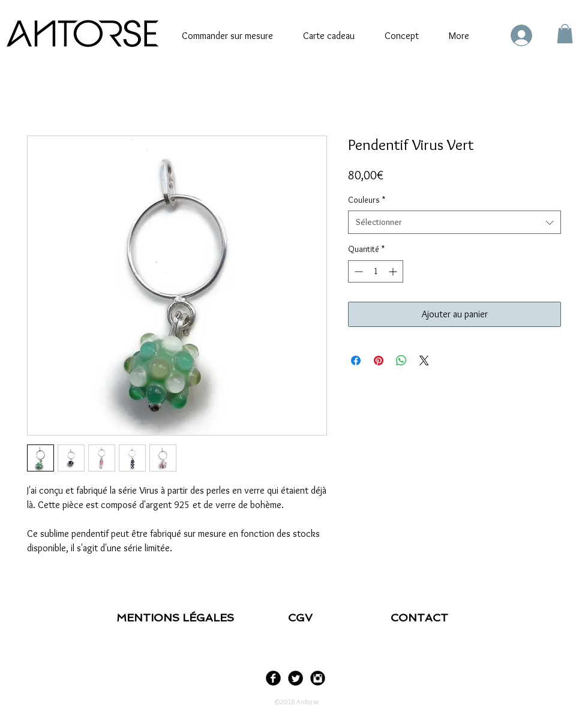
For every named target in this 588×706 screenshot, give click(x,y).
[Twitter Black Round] (295, 678)
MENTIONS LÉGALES (177, 618)
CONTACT (419, 618)
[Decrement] (357, 271)
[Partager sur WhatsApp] (401, 360)
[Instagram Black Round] (318, 678)
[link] (565, 34)
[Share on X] (424, 360)
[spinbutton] (376, 271)
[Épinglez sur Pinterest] (379, 360)
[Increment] (394, 271)
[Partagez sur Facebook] (356, 360)
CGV (303, 618)
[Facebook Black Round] (273, 678)
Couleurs (367, 200)
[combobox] (454, 222)
